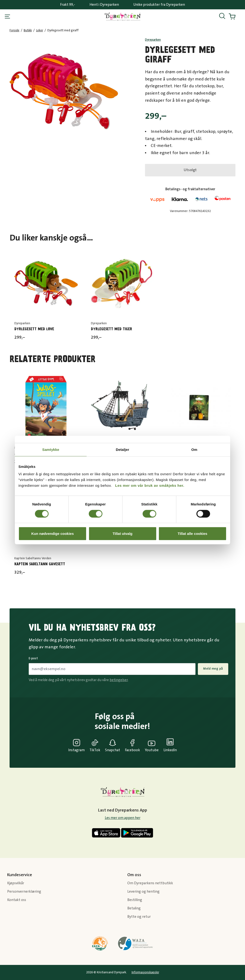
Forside (14, 30)
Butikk (28, 30)
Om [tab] (194, 449)
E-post (33, 658)
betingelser (119, 680)
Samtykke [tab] (51, 449)
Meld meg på (213, 669)
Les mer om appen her (123, 818)
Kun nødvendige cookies (53, 534)
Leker (40, 30)
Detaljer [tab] (122, 449)
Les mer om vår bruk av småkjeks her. (150, 485)
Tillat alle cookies (193, 534)
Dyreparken (153, 40)
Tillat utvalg (122, 534)
